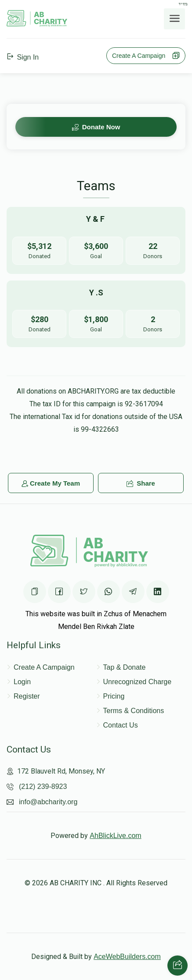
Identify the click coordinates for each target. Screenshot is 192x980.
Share (141, 483)
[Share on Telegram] (133, 592)
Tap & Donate (125, 667)
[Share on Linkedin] (158, 592)
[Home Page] (37, 24)
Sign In (23, 57)
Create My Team (51, 483)
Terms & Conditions (134, 711)
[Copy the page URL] (35, 592)
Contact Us (121, 725)
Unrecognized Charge (138, 682)
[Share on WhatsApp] (109, 592)
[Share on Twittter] (84, 592)
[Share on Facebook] (59, 592)
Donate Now (96, 127)
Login (22, 682)
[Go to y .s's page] (96, 314)
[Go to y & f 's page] (96, 240)
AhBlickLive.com (115, 836)
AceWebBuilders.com (127, 957)
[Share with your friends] (178, 966)
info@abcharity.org (48, 802)
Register (27, 696)
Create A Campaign (146, 56)
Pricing (114, 696)
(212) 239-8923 (43, 786)
